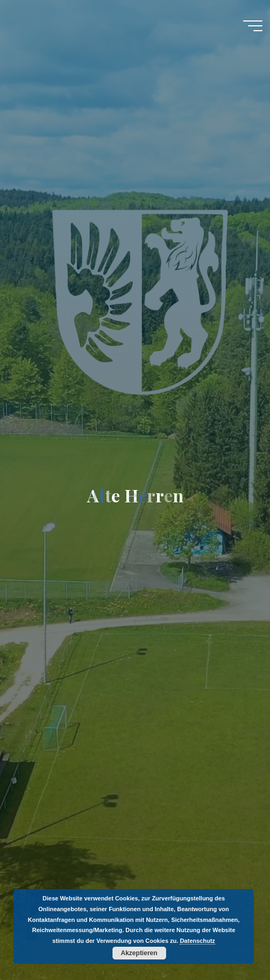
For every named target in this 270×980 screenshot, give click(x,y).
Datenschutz (197, 941)
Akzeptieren (139, 953)
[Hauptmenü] (253, 26)
